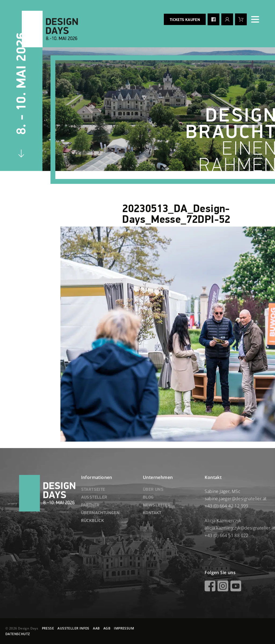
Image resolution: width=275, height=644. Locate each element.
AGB (107, 628)
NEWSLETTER (157, 505)
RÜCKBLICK (93, 521)
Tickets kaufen (185, 20)
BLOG (148, 498)
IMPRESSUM (124, 628)
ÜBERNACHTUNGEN (100, 513)
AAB (96, 628)
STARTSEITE (93, 490)
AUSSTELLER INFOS (73, 628)
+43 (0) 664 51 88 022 (226, 535)
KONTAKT (152, 513)
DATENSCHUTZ (18, 634)
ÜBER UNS (153, 490)
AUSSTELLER (94, 498)
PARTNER (90, 505)
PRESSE (48, 628)
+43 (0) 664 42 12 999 (226, 506)
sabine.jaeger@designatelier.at (236, 499)
